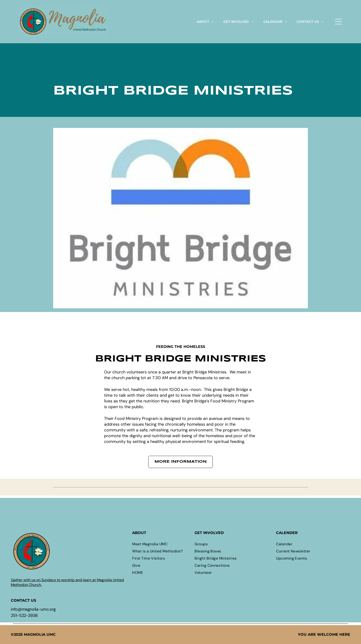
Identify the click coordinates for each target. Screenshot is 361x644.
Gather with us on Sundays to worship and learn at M (55, 580)
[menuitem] (205, 22)
